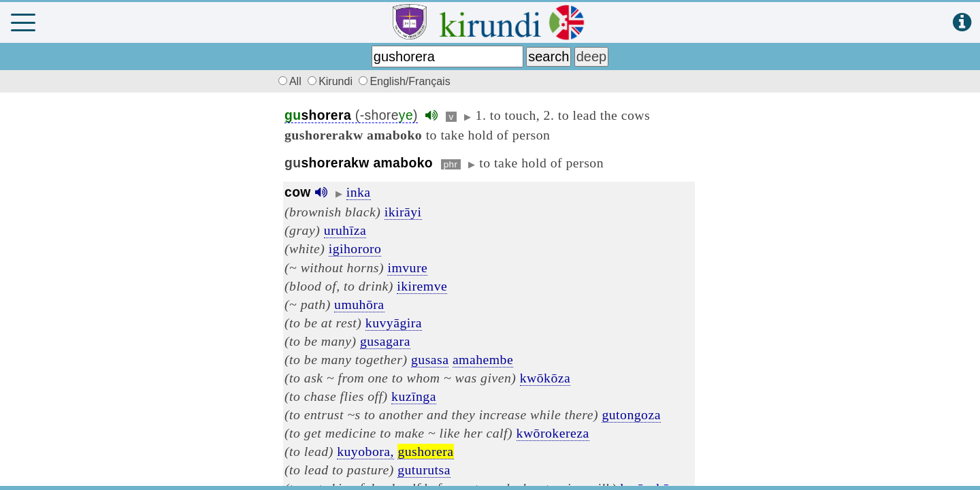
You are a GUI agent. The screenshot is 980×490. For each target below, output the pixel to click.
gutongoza (631, 414)
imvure (407, 267)
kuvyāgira (394, 323)
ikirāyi (403, 212)
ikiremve (422, 286)
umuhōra (359, 304)
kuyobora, (365, 451)
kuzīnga (414, 396)
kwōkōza (545, 378)
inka (359, 192)
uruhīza (345, 230)
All (288, 81)
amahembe (483, 359)
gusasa (430, 359)
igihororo (355, 248)
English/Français (404, 81)
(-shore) (351, 115)
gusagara (385, 341)
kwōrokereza (553, 433)
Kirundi (331, 81)
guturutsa (424, 470)
